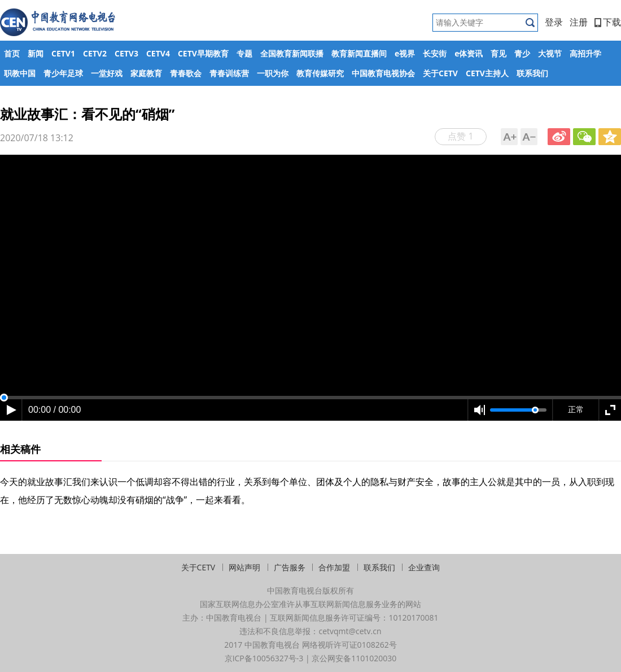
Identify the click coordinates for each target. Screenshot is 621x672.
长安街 (435, 53)
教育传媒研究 (320, 73)
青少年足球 (63, 73)
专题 (244, 53)
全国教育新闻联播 (292, 53)
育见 (498, 53)
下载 (608, 22)
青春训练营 (229, 73)
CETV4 (158, 53)
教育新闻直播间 (359, 53)
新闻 (36, 53)
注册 (579, 22)
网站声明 (244, 567)
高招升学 (585, 53)
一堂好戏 (107, 73)
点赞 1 (460, 136)
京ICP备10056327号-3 (264, 658)
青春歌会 (186, 73)
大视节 (550, 53)
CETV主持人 (487, 73)
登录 (554, 22)
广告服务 (290, 567)
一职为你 (273, 73)
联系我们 (532, 73)
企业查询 (424, 567)
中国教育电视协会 (383, 73)
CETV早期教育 (203, 53)
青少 (522, 53)
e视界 (405, 53)
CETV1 (63, 53)
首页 (12, 53)
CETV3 (126, 53)
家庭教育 (146, 73)
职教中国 (20, 73)
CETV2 (95, 53)
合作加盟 (334, 567)
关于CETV (440, 73)
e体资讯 (469, 53)
